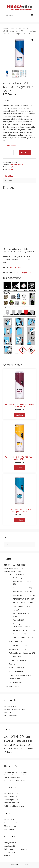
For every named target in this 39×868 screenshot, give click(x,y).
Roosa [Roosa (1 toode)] (24, 749)
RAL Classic (9, 712)
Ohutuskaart (11, 146)
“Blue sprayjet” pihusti (13, 852)
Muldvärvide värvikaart (14, 706)
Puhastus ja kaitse (16, 660)
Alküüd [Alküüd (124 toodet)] (20, 736)
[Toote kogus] (11, 152)
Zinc (10, 664)
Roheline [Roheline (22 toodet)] (18, 748)
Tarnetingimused (11, 800)
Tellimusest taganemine (14, 806)
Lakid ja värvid (15, 575)
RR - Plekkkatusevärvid (22, 630)
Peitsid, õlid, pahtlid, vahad (20, 653)
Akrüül (9, 167)
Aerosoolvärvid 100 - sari (23, 581)
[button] (32, 40)
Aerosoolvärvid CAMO (22, 588)
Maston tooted (15, 29)
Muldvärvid (9, 820)
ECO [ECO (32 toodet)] (6, 741)
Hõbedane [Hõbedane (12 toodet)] (19, 741)
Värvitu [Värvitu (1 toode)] (13, 753)
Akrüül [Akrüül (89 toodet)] (10, 736)
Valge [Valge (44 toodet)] (7, 752)
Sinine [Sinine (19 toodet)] (30, 749)
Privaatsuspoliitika (12, 803)
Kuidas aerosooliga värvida (15, 849)
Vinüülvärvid (18, 634)
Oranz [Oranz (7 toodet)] (22, 745)
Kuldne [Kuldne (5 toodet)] (7, 745)
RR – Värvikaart (10, 716)
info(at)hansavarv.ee (19, 780)
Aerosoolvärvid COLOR (22, 595)
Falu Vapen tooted (12, 568)
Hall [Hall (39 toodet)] (11, 741)
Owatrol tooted (10, 686)
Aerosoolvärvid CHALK (22, 591)
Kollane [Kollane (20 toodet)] (28, 741)
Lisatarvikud (14, 683)
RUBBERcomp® (15, 668)
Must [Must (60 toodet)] (16, 745)
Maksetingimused (12, 796)
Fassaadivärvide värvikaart (15, 709)
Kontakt (7, 855)
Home (15, 610)
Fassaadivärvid (10, 823)
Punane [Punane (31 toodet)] (8, 748)
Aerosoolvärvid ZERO (21, 603)
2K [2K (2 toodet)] (5, 737)
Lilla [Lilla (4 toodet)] (11, 745)
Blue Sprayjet (16, 267)
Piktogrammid (10, 843)
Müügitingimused (12, 793)
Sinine (14, 167)
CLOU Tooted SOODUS (13, 565)
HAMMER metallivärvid (18, 675)
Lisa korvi (25, 152)
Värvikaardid (10, 846)
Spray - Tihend (15, 671)
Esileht (6, 29)
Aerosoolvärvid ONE (17, 31)
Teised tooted (14, 679)
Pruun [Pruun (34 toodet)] (29, 745)
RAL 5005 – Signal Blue (22, 273)
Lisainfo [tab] (9, 181)
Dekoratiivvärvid (19, 606)
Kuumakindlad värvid (18, 645)
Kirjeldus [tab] (9, 176)
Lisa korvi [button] (19, 415)
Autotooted (13, 642)
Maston (10, 169)
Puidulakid (17, 620)
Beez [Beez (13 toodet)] (28, 737)
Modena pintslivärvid (21, 638)
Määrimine (13, 657)
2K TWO (16, 578)
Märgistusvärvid (15, 649)
